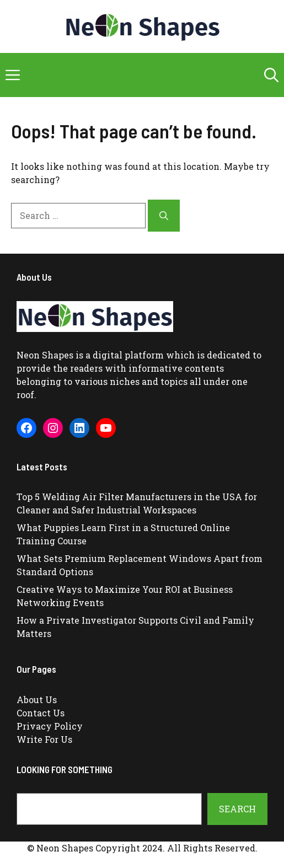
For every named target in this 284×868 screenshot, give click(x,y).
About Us (37, 700)
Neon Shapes (45, 355)
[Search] (164, 216)
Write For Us (44, 739)
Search (237, 809)
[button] (271, 75)
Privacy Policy (50, 726)
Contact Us (41, 713)
